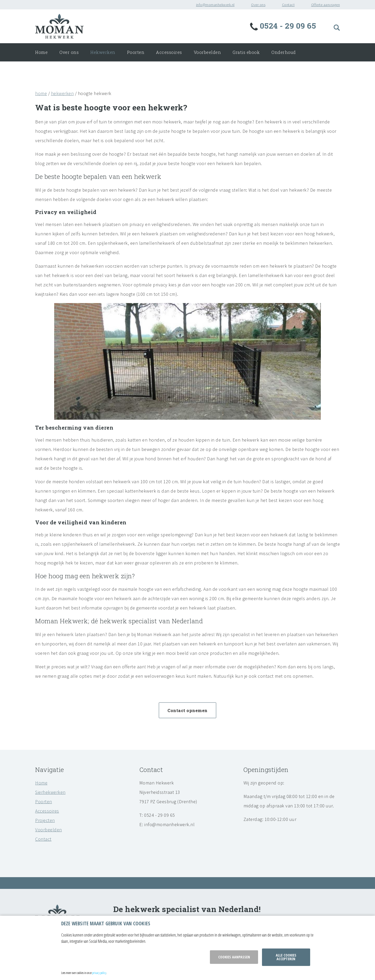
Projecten (45, 820)
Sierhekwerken (50, 792)
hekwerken (63, 93)
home (41, 93)
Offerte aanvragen (326, 5)
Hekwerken (103, 52)
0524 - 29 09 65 (284, 26)
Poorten (136, 52)
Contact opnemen (187, 710)
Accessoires (169, 52)
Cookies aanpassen (234, 957)
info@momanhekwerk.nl (215, 5)
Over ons (258, 5)
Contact (288, 5)
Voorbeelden (207, 52)
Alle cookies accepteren (286, 957)
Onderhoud (284, 52)
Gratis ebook (246, 52)
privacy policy (99, 973)
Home (41, 52)
